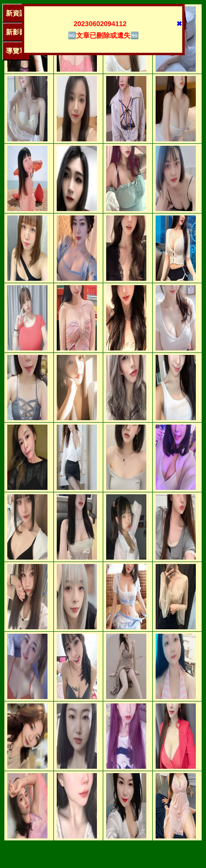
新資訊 (16, 13)
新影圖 (16, 32)
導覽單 (16, 51)
